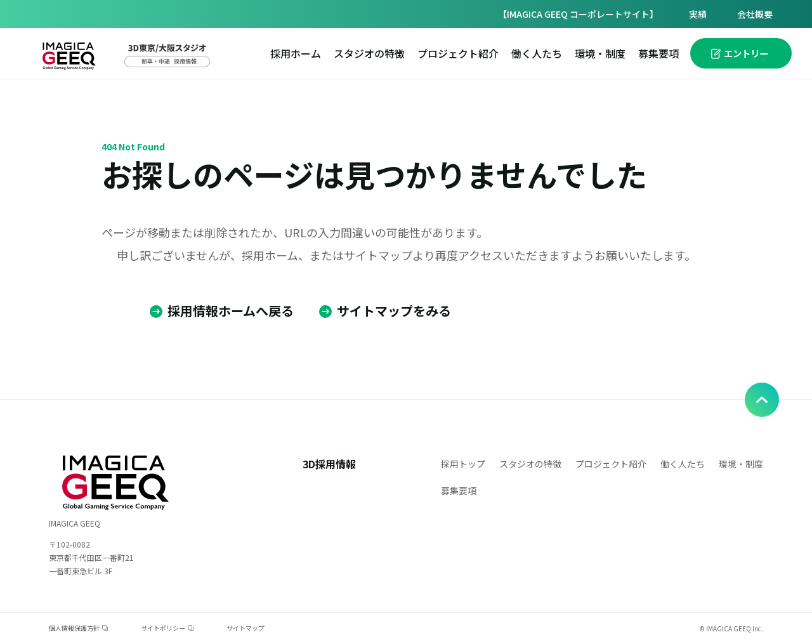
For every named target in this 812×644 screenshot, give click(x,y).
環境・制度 (600, 53)
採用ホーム (296, 53)
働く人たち (537, 53)
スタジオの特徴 (369, 53)
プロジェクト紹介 (458, 53)
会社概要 (755, 14)
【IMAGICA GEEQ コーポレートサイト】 (578, 14)
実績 (698, 14)
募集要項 (658, 53)
